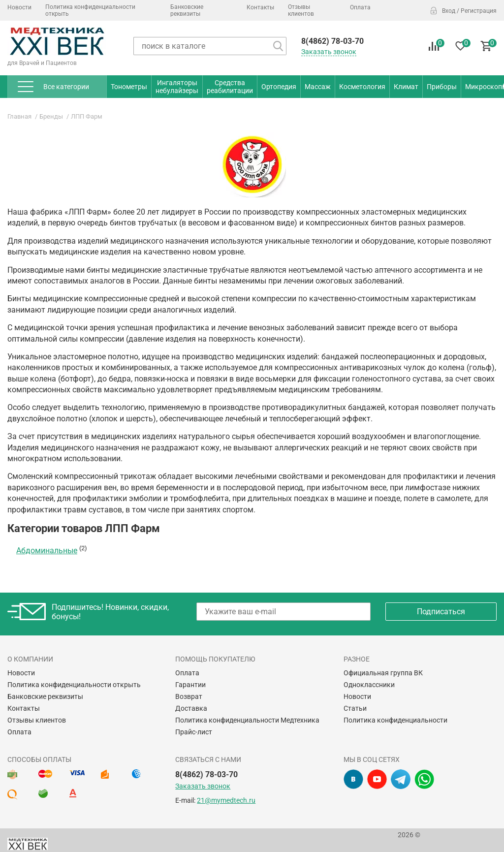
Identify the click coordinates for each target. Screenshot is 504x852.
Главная (19, 116)
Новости (19, 7)
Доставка (191, 708)
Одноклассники (369, 685)
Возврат (189, 696)
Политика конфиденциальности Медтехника (247, 720)
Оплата (360, 7)
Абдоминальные (47, 551)
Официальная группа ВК (383, 673)
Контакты (260, 7)
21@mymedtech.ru (226, 800)
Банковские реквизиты (187, 10)
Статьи (355, 708)
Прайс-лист (194, 732)
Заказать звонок (329, 52)
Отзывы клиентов (301, 10)
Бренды (51, 116)
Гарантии (190, 685)
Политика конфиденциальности (395, 720)
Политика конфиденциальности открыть (90, 10)
